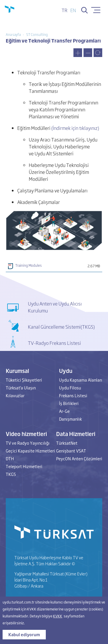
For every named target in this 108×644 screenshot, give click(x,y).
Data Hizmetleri (76, 434)
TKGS (11, 474)
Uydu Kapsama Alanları (81, 380)
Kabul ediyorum (24, 634)
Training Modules (29, 265)
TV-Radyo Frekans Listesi (54, 343)
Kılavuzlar (15, 395)
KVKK (58, 616)
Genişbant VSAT (71, 451)
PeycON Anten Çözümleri (79, 458)
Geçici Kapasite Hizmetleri (30, 451)
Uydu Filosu (70, 388)
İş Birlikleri (69, 403)
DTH (10, 458)
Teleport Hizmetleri (24, 466)
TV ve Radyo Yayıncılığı (28, 443)
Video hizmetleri (26, 434)
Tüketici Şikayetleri (24, 380)
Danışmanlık (70, 419)
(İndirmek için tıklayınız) (75, 128)
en (73, 10)
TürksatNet (67, 443)
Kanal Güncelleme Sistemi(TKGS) (61, 327)
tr (65, 10)
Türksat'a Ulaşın (21, 388)
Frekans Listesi (73, 395)
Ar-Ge (64, 411)
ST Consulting (37, 34)
